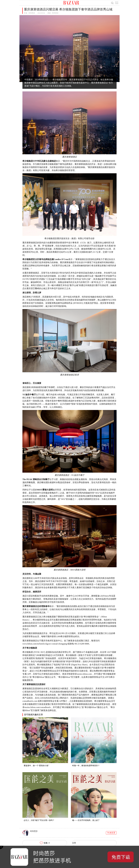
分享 (74, 843)
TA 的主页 (111, 833)
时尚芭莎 (32, 13)
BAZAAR (71, 3)
